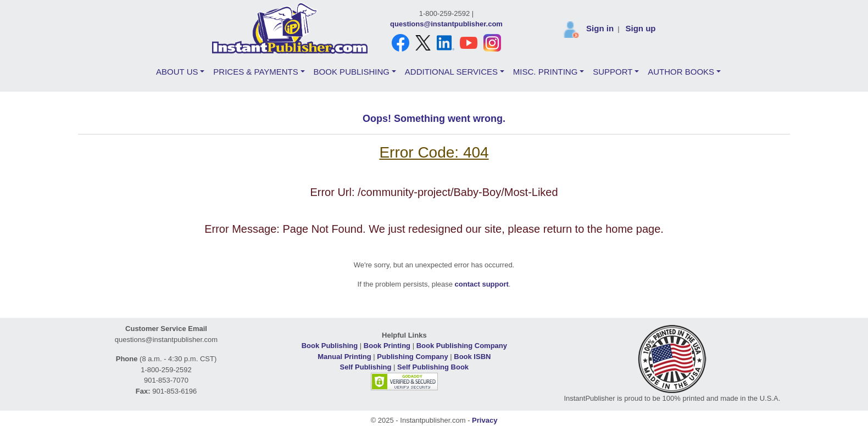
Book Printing (387, 346)
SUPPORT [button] (613, 72)
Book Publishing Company (462, 346)
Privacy (485, 420)
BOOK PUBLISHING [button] (352, 72)
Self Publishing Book (433, 367)
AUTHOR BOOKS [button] (681, 72)
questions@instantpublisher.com (446, 24)
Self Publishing (366, 367)
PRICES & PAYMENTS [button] (255, 72)
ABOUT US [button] (177, 72)
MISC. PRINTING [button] (546, 72)
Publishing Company (412, 357)
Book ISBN (472, 357)
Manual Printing (344, 357)
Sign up (640, 28)
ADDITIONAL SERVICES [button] (451, 72)
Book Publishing (330, 346)
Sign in (600, 28)
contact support (482, 284)
